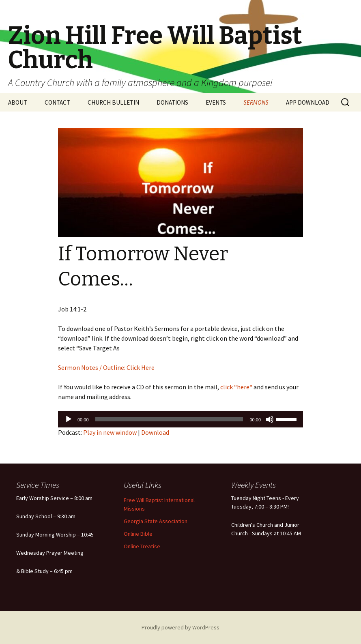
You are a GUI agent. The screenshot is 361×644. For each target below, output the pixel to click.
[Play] (69, 419)
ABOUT (18, 102)
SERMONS (256, 102)
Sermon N (72, 367)
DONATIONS (172, 102)
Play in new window (110, 432)
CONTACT (57, 102)
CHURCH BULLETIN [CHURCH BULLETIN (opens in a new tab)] (113, 102)
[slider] (169, 419)
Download (155, 432)
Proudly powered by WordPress (180, 627)
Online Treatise (142, 546)
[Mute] (270, 419)
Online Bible (138, 534)
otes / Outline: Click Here (120, 367)
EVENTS (216, 102)
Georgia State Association (156, 521)
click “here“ (236, 387)
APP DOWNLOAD (308, 102)
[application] (180, 419)
